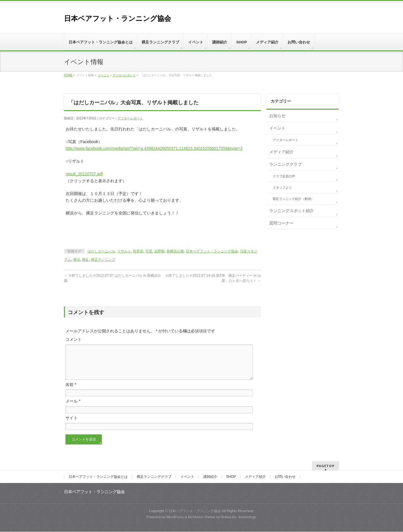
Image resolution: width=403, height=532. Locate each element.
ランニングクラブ (285, 164)
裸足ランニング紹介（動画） (293, 199)
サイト (72, 425)
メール (73, 408)
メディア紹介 (281, 152)
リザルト (124, 251)
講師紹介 (210, 477)
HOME (68, 75)
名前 (71, 391)
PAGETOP (326, 466)
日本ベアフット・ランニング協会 (118, 18)
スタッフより (282, 187)
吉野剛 (160, 251)
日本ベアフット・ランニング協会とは (98, 477)
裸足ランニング (103, 260)
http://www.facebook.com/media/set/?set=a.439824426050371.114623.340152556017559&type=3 (154, 148)
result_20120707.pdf (84, 174)
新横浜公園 (175, 251)
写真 (149, 251)
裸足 (85, 260)
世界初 (138, 251)
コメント (74, 339)
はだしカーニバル (101, 251)
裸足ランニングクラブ (154, 477)
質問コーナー (281, 223)
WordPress (175, 517)
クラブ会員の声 (284, 176)
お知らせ (277, 116)
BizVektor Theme (202, 517)
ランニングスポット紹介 (292, 211)
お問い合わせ (285, 477)
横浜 (77, 260)
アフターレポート (124, 75)
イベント (104, 75)
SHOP (231, 477)
